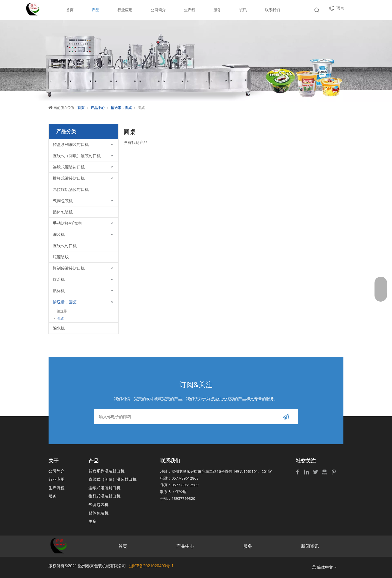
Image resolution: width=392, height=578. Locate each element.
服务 (52, 496)
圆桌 (60, 318)
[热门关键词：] (317, 10)
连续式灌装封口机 (69, 167)
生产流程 (56, 488)
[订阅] (286, 416)
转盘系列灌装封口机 (71, 144)
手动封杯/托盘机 (67, 223)
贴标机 (59, 291)
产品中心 (185, 546)
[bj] (196, 61)
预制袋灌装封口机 (69, 268)
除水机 (59, 328)
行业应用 (56, 479)
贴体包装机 (63, 212)
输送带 (62, 311)
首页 (123, 546)
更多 (92, 521)
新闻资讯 (310, 546)
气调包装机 (63, 201)
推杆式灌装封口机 (69, 178)
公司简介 (56, 471)
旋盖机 (59, 279)
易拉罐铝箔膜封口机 (71, 189)
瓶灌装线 (61, 257)
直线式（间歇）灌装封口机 (77, 156)
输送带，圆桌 (65, 302)
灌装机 (59, 234)
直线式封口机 (65, 246)
